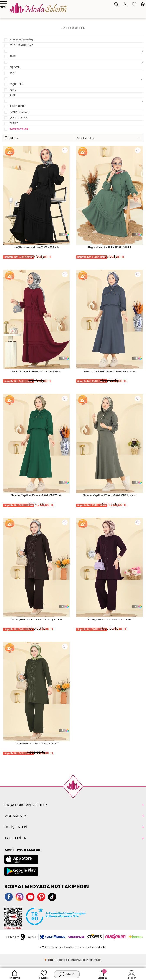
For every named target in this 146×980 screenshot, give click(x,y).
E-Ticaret (59, 960)
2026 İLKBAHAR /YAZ (21, 45)
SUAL (12, 95)
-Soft (49, 960)
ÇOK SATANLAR (18, 118)
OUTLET (14, 123)
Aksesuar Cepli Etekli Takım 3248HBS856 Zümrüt (37, 495)
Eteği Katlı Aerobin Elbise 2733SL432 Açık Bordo (37, 372)
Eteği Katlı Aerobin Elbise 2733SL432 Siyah (36, 247)
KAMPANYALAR (19, 129)
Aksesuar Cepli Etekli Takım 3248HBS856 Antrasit (110, 372)
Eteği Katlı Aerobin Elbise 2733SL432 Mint (110, 247)
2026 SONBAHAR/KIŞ (21, 40)
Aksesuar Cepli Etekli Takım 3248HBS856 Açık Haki (110, 495)
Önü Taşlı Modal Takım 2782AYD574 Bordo (110, 620)
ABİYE (13, 90)
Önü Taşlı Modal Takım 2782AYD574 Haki (36, 744)
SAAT (12, 73)
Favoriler (44, 974)
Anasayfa (15, 974)
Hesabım (131, 974)
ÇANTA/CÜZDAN (19, 112)
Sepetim (102, 974)
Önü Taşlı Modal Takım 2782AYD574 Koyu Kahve (36, 620)
